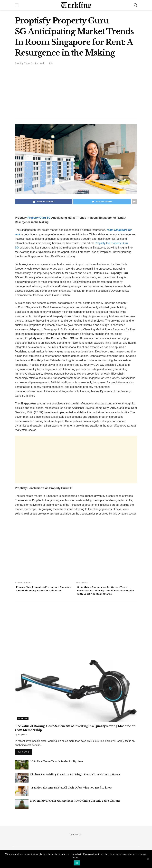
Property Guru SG (39, 218)
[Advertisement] (76, 91)
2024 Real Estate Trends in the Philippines (57, 764)
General (23, 720)
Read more (24, 754)
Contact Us (76, 837)
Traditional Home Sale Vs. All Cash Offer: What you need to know (71, 790)
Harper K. (23, 736)
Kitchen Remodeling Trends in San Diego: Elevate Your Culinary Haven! (75, 777)
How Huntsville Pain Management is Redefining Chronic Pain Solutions (75, 803)
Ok (77, 863)
